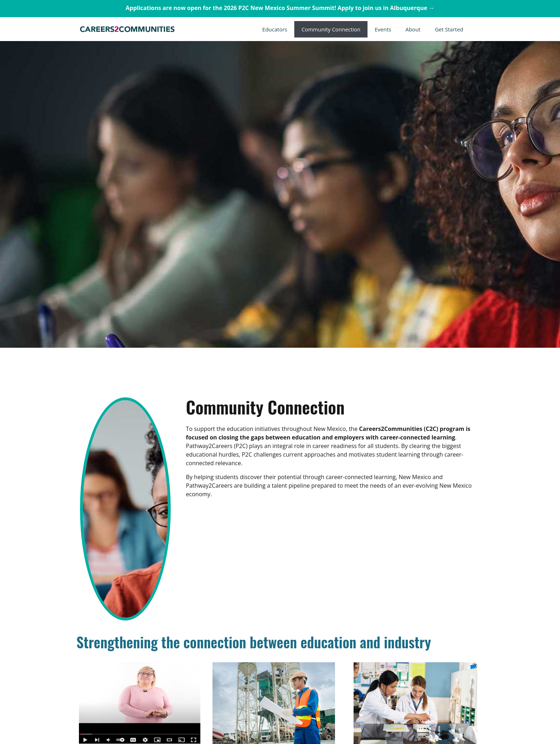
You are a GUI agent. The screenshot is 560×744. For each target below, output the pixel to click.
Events (383, 29)
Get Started (449, 29)
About (413, 29)
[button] (363, 29)
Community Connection (331, 29)
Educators (275, 29)
